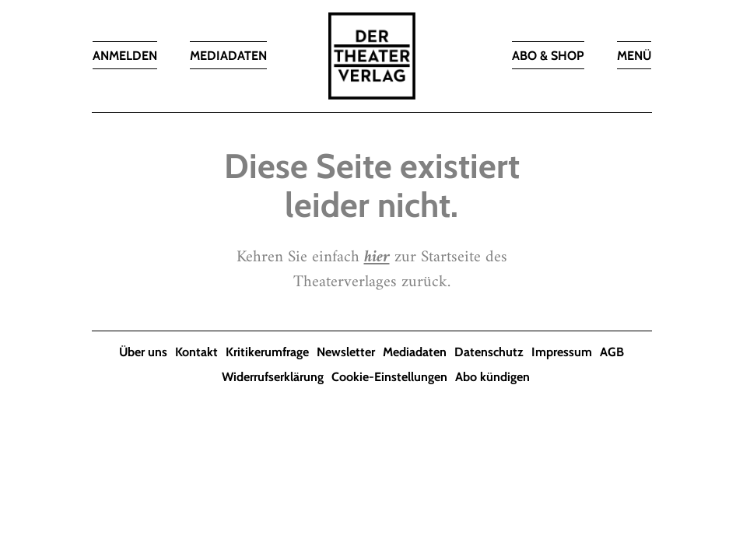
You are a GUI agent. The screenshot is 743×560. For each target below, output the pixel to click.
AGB (612, 352)
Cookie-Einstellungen (389, 377)
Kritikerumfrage (267, 352)
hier (377, 257)
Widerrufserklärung (273, 377)
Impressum (562, 352)
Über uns (143, 352)
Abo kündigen (492, 377)
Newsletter (346, 352)
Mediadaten (415, 352)
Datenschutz (489, 352)
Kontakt (196, 352)
